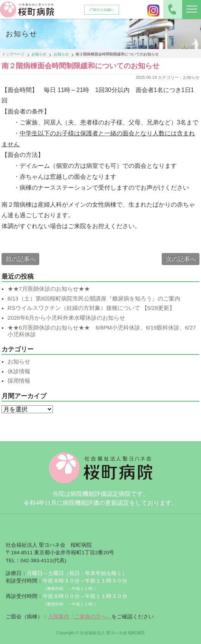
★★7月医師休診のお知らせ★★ (49, 289)
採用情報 (19, 381)
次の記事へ (181, 259)
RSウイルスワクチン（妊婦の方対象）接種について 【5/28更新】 (91, 308)
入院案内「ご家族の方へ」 (80, 617)
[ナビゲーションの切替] (192, 9)
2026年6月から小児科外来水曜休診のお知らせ (66, 318)
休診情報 (19, 371)
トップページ (13, 54)
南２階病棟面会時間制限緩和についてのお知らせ (80, 66)
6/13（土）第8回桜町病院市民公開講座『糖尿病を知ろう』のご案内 (94, 299)
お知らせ (39, 54)
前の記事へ (20, 259)
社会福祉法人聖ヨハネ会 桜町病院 (27, 9)
